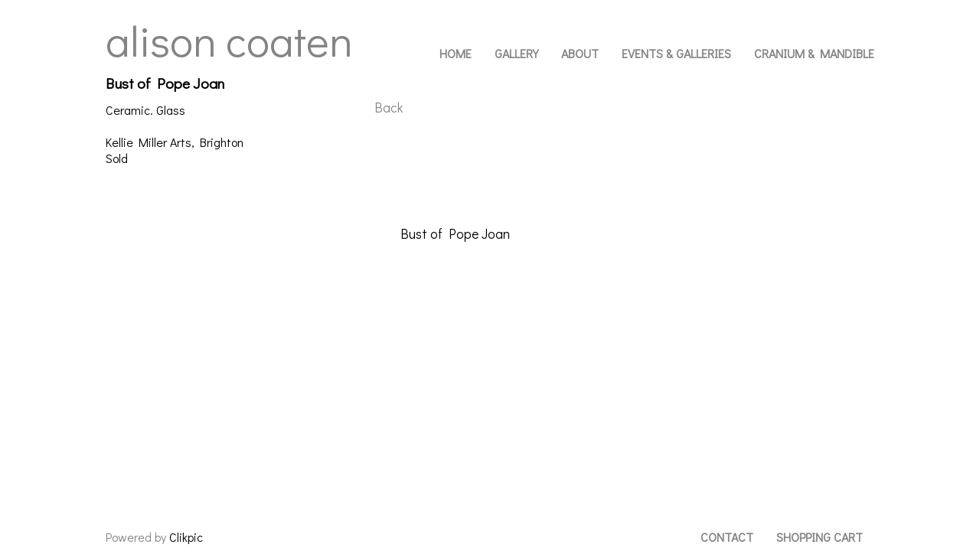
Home (456, 53)
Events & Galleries (676, 53)
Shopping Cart (820, 537)
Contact (727, 537)
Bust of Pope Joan (455, 234)
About (580, 53)
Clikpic (186, 537)
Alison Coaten (229, 40)
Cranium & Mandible (814, 53)
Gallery (516, 53)
